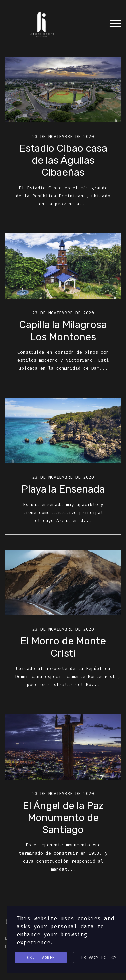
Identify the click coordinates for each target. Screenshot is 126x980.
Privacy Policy (99, 958)
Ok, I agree (41, 958)
